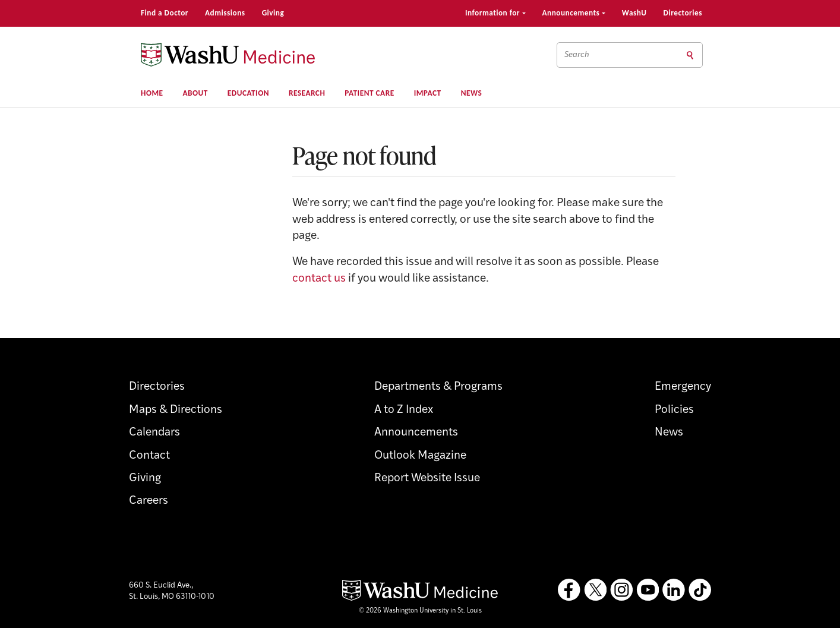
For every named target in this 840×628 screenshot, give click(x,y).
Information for (495, 13)
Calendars (154, 433)
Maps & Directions (176, 410)
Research (307, 93)
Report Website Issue (427, 479)
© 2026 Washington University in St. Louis (420, 611)
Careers (149, 501)
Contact (149, 456)
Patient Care (369, 93)
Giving (273, 13)
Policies (674, 410)
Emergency (683, 387)
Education (248, 93)
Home (152, 93)
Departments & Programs (438, 387)
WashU (634, 13)
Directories (683, 13)
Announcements (574, 13)
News (472, 93)
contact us (319, 279)
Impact (428, 93)
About (195, 93)
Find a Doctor (165, 13)
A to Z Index (404, 410)
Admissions (225, 13)
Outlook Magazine (420, 456)
